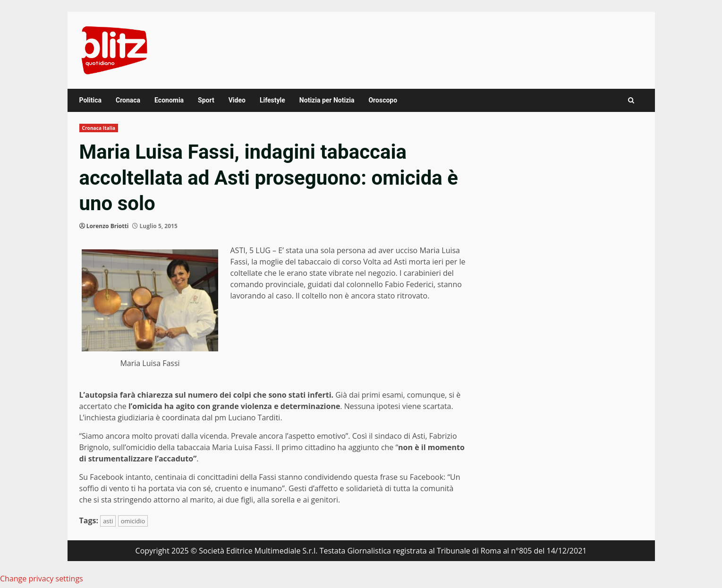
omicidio (133, 521)
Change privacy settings (42, 579)
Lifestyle (272, 100)
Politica (90, 100)
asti (108, 521)
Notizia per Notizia (327, 100)
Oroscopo (383, 100)
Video (237, 100)
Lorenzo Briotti (108, 226)
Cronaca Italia (99, 128)
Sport (206, 100)
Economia (169, 100)
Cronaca (128, 100)
